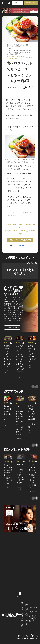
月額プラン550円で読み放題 (20, 240)
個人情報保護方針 (26, 610)
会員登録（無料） (31, 3)
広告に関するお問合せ (22, 616)
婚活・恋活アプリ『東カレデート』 (33, 612)
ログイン (17, 3)
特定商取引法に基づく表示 (26, 623)
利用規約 (26, 605)
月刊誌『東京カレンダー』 (33, 608)
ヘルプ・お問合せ (22, 609)
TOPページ (22, 604)
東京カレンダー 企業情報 (22, 624)
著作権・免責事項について (26, 616)
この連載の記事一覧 (12, 328)
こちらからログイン (24, 245)
